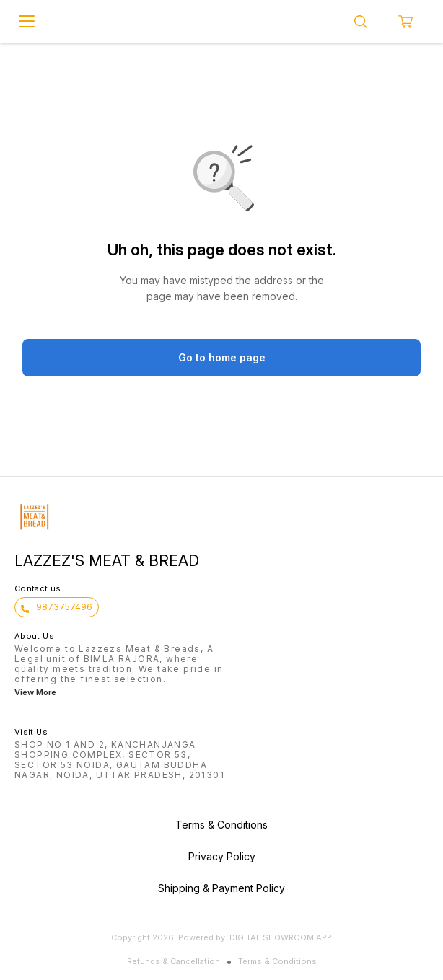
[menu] (27, 22)
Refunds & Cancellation (174, 961)
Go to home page (222, 357)
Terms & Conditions (277, 961)
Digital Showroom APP (281, 937)
